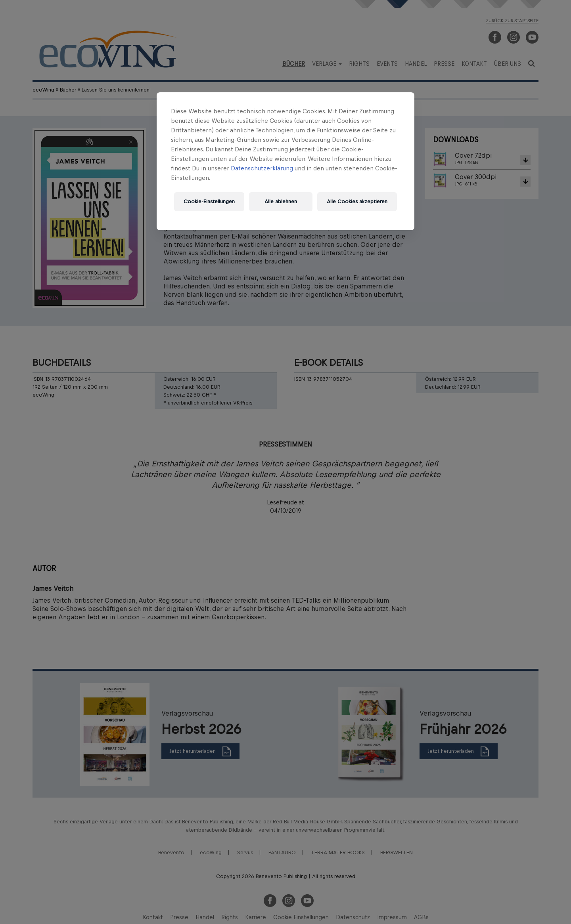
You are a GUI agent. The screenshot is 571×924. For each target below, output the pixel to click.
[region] (285, 161)
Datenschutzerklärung (263, 168)
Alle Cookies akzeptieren (357, 201)
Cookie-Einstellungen (209, 201)
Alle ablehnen (281, 201)
